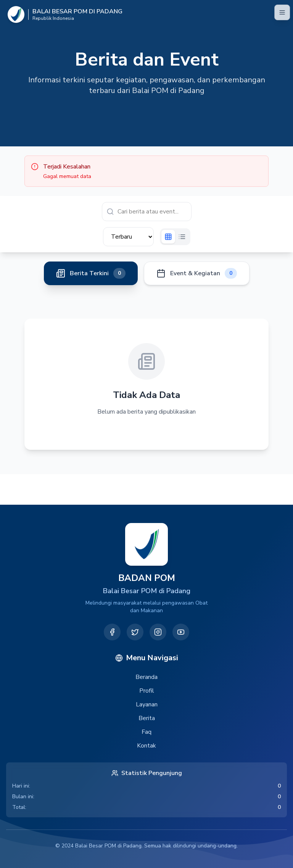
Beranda (146, 677)
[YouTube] (181, 632)
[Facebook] (112, 632)
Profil (147, 691)
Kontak (146, 746)
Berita (147, 718)
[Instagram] (158, 632)
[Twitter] (135, 632)
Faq (146, 732)
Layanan (147, 704)
